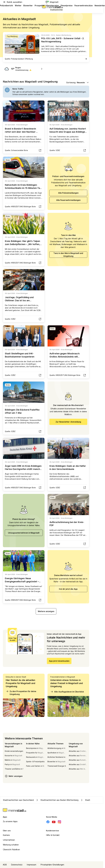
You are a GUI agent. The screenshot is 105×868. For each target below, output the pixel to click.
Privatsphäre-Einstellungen (52, 865)
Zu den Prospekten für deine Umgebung (21, 693)
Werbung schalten (11, 845)
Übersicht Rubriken (11, 850)
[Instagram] (59, 822)
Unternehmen (9, 840)
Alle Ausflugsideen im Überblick (67, 692)
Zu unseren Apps (10, 821)
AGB (5, 865)
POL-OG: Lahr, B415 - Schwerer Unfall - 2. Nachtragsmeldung (63, 40)
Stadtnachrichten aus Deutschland (18, 800)
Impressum (31, 865)
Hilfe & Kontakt (53, 835)
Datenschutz (17, 865)
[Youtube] (54, 822)
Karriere (6, 835)
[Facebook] (48, 822)
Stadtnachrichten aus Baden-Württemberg (57, 800)
